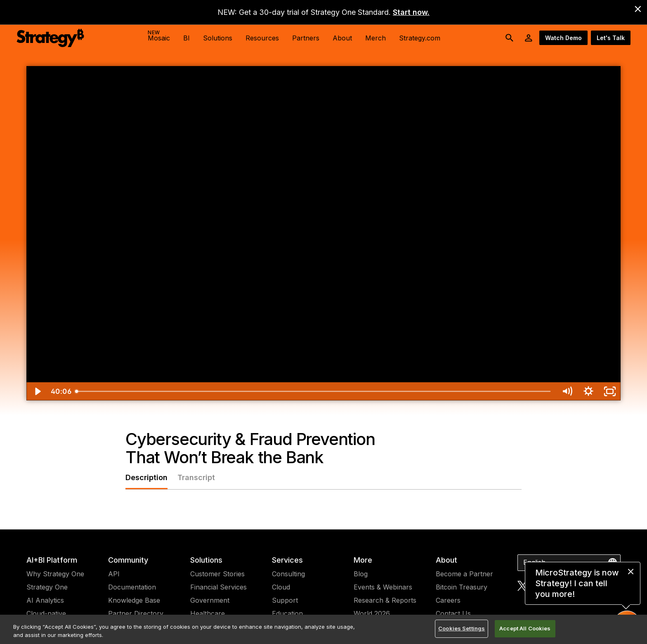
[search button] (510, 38)
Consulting (288, 574)
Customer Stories (217, 574)
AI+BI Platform (52, 560)
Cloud (281, 587)
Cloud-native (46, 613)
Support (285, 600)
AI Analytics (45, 600)
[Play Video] (37, 391)
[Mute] (567, 391)
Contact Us (453, 613)
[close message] (631, 572)
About (446, 560)
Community (128, 560)
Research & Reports (385, 600)
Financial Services (218, 587)
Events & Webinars (383, 587)
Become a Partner (464, 574)
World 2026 (372, 613)
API (114, 574)
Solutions (206, 560)
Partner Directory (136, 613)
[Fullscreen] (610, 391)
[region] (323, 629)
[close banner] (638, 9)
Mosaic (159, 36)
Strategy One (47, 587)
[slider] (314, 391)
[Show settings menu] (588, 391)
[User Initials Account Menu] (529, 38)
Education (287, 613)
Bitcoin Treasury (462, 587)
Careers (448, 600)
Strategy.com (420, 38)
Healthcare (208, 613)
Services (287, 560)
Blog (361, 574)
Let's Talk (611, 38)
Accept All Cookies (525, 628)
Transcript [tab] (196, 477)
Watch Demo (563, 38)
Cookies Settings (462, 628)
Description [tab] (146, 477)
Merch (375, 38)
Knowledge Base (134, 600)
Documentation (132, 587)
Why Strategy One (55, 574)
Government (210, 600)
